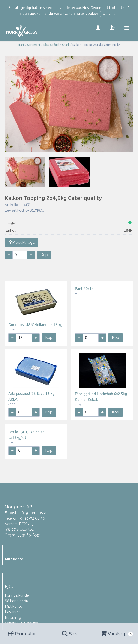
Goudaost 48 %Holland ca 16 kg (35, 325)
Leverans (13, 612)
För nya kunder (17, 595)
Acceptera (109, 14)
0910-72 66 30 (33, 518)
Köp (44, 255)
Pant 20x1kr (85, 289)
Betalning (13, 618)
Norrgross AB (18, 507)
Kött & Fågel (51, 45)
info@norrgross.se (34, 513)
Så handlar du (16, 601)
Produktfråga (21, 242)
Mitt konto (14, 606)
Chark (66, 45)
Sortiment (34, 45)
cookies (82, 8)
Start (21, 45)
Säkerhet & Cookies (21, 623)
